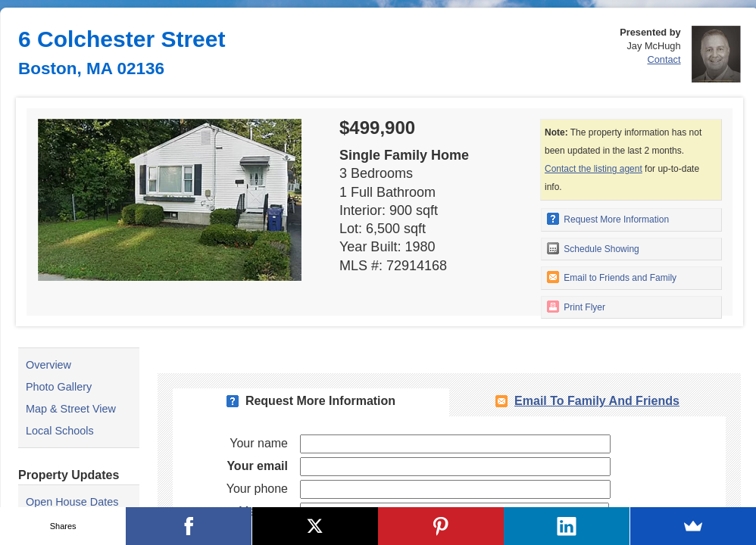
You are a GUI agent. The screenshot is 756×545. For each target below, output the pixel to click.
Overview (48, 365)
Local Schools (60, 431)
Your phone (257, 489)
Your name (259, 443)
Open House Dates (72, 502)
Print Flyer (576, 307)
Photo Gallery (59, 387)
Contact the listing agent (594, 169)
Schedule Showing (593, 248)
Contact (664, 59)
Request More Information (608, 219)
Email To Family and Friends (597, 401)
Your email (257, 466)
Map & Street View (71, 409)
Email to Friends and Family (612, 277)
